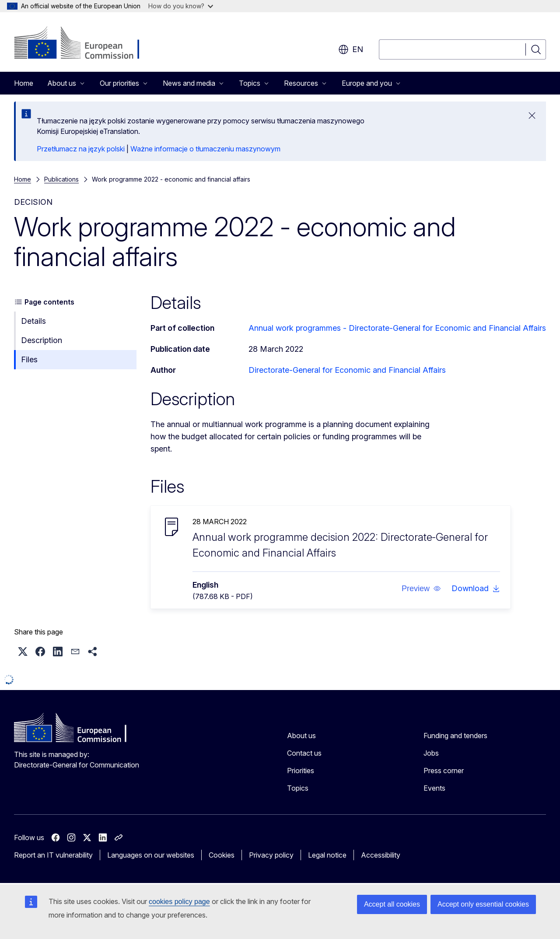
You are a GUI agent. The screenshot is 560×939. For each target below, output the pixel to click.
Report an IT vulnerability (53, 855)
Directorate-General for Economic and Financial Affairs (347, 370)
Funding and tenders (455, 736)
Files (29, 359)
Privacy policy (271, 855)
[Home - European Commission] (85, 44)
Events (434, 788)
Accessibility (381, 855)
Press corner (444, 771)
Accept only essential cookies (483, 904)
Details (33, 321)
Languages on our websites (151, 855)
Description (42, 340)
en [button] (351, 49)
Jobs (431, 753)
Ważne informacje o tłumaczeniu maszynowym (205, 149)
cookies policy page (179, 902)
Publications (61, 179)
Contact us (304, 753)
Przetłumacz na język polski (81, 149)
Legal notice (327, 855)
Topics (298, 788)
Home (24, 83)
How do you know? (181, 6)
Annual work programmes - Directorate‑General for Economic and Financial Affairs (397, 328)
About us (301, 736)
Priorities (301, 771)
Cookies (222, 855)
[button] (421, 589)
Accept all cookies (392, 904)
